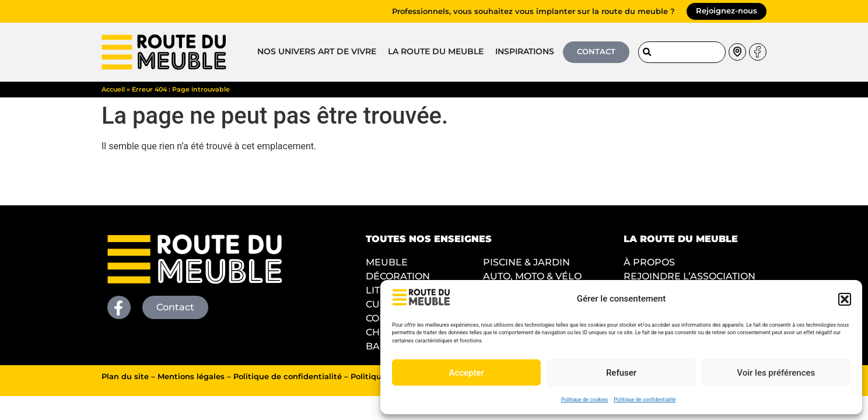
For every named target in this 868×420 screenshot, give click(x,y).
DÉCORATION (398, 276)
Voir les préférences (776, 373)
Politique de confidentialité (645, 400)
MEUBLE (387, 262)
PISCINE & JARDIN (526, 262)
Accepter (466, 373)
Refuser (621, 373)
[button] (845, 299)
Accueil (113, 89)
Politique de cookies (585, 400)
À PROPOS (649, 262)
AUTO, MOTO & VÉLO (532, 276)
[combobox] (682, 52)
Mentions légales (191, 377)
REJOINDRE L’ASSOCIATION (689, 276)
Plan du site (125, 377)
